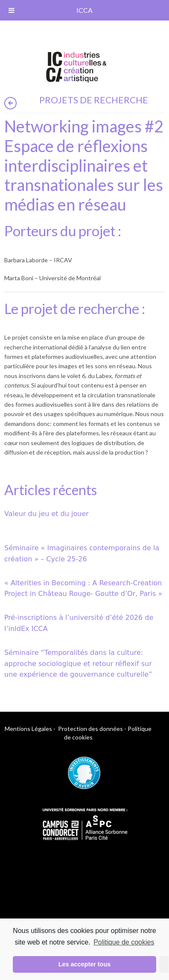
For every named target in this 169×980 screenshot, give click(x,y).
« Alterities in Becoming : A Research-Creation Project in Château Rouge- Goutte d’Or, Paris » (83, 588)
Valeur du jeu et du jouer (47, 514)
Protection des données (90, 729)
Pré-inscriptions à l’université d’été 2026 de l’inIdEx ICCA (79, 623)
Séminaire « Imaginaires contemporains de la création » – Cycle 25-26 (82, 553)
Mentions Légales (28, 729)
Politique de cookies (124, 942)
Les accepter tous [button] (84, 964)
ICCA (84, 10)
